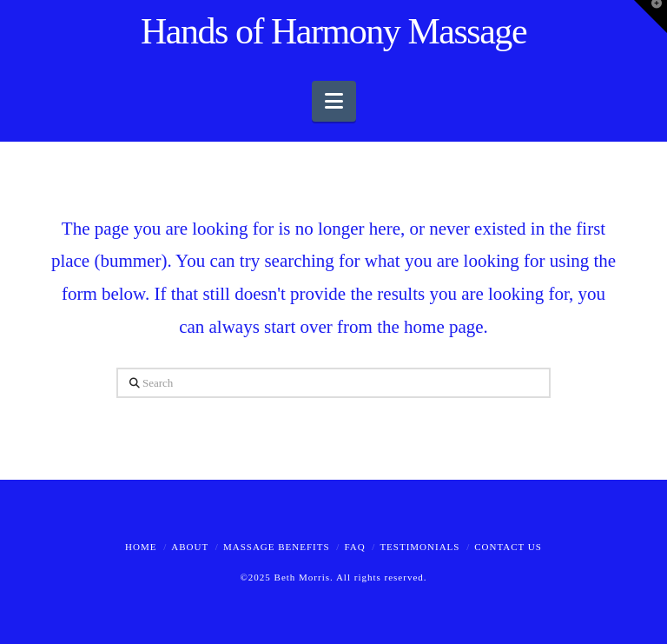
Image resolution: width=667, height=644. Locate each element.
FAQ (354, 547)
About (190, 547)
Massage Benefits (277, 547)
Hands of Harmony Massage (333, 31)
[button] (334, 101)
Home (141, 547)
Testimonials (419, 547)
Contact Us (508, 547)
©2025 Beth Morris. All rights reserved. (333, 577)
